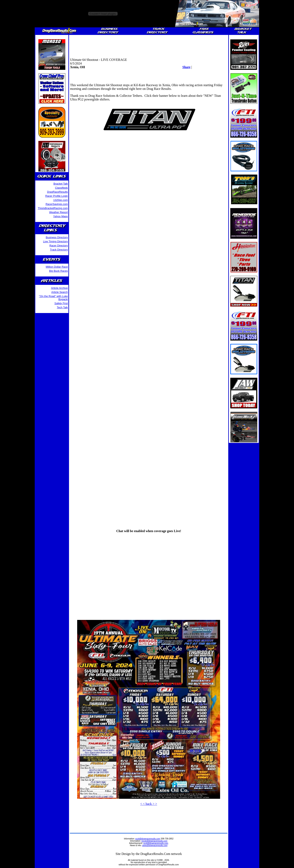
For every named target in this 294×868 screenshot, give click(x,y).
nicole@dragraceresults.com (154, 841)
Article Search (60, 292)
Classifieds (61, 188)
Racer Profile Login (57, 196)
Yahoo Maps (60, 216)
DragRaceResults (57, 192)
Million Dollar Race (57, 267)
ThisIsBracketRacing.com (53, 208)
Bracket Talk (61, 184)
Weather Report (59, 212)
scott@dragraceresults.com (148, 839)
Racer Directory (59, 246)
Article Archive (59, 288)
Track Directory (59, 250)
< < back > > (149, 804)
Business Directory (57, 237)
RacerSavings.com (57, 204)
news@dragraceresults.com (155, 845)
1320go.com (61, 200)
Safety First (61, 303)
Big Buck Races (58, 271)
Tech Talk (62, 307)
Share (186, 67)
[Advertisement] (149, 45)
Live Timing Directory (55, 241)
